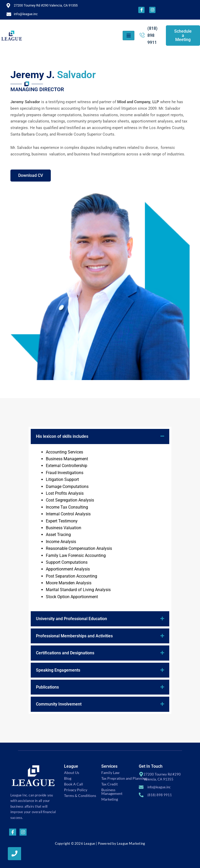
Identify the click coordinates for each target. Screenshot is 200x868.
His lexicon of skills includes (62, 436)
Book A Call (74, 784)
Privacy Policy (76, 790)
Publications (47, 687)
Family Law (110, 773)
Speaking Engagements (58, 670)
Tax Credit (110, 784)
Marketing (110, 799)
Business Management (112, 792)
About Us (72, 773)
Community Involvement (59, 704)
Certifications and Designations (65, 653)
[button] (100, 436)
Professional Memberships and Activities (74, 636)
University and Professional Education (71, 619)
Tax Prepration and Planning (124, 778)
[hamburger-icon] (129, 36)
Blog (68, 778)
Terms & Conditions (80, 796)
